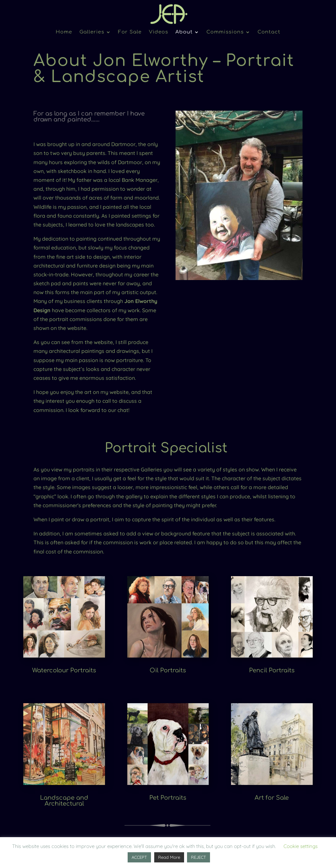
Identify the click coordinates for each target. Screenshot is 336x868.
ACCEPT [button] (139, 857)
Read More (169, 857)
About (184, 32)
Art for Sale (272, 798)
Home (64, 32)
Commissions (225, 32)
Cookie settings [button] (301, 846)
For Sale (130, 32)
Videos (159, 32)
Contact (269, 32)
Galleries (92, 32)
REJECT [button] (199, 857)
